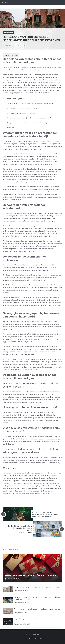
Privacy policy (39, 639)
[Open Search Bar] (62, 3)
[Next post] (62, 529)
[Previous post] (3, 514)
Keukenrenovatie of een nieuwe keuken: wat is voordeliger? (37, 587)
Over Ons (24, 639)
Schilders (8, 32)
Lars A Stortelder (10, 45)
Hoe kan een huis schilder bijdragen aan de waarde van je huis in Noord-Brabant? (45, 514)
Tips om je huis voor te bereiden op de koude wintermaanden (37, 609)
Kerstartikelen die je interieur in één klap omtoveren (31, 575)
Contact (31, 639)
